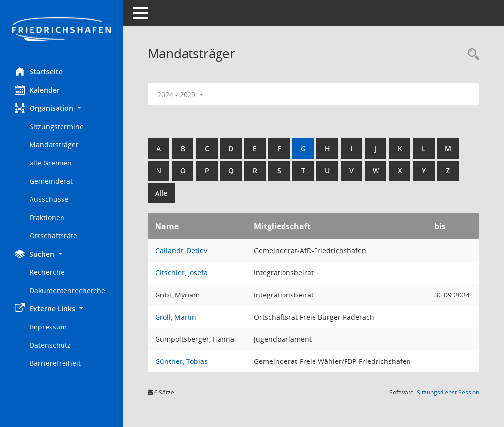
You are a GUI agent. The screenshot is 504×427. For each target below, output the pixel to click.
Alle (161, 193)
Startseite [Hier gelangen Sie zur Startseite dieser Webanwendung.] (39, 71)
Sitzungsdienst (448, 392)
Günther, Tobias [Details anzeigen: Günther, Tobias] (181, 361)
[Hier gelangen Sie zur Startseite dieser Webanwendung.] (62, 30)
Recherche (47, 272)
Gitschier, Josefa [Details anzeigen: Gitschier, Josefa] (181, 273)
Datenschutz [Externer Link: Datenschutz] (50, 345)
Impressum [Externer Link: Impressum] (48, 327)
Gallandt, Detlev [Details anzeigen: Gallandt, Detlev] (181, 250)
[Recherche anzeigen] (471, 54)
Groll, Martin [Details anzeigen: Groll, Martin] (176, 317)
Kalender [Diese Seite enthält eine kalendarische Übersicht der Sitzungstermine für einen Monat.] (37, 90)
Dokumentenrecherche (67, 290)
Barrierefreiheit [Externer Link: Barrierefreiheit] (55, 363)
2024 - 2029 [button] (180, 94)
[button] (62, 108)
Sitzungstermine (57, 126)
